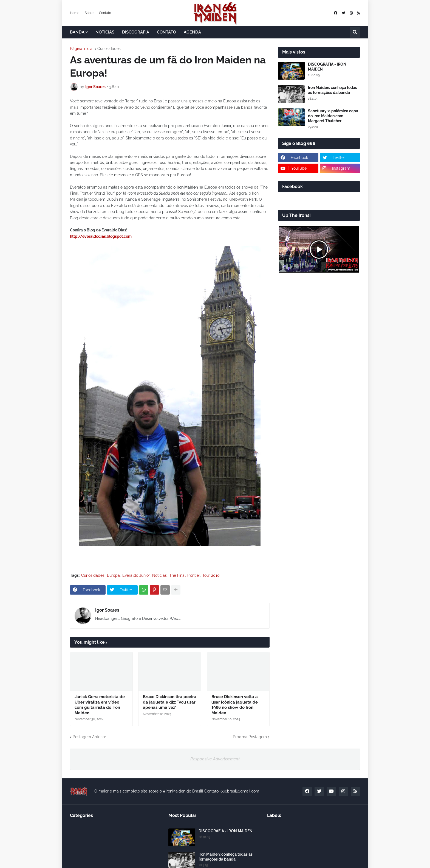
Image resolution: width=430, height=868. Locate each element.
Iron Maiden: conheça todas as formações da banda (333, 90)
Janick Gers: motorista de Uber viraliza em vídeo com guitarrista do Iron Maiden (100, 705)
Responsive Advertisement (215, 759)
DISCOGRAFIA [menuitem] (136, 32)
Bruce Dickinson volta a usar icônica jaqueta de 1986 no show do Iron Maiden (235, 705)
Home (75, 13)
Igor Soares (107, 610)
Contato (105, 13)
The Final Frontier (185, 575)
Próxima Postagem (250, 737)
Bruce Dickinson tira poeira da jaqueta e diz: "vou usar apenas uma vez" (170, 702)
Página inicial (82, 49)
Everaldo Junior (136, 575)
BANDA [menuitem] (77, 32)
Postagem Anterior (89, 737)
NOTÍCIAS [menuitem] (105, 32)
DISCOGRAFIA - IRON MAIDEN (327, 67)
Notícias (159, 575)
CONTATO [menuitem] (166, 32)
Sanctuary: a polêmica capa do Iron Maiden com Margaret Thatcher (333, 116)
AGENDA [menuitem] (192, 32)
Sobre (89, 13)
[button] (355, 32)
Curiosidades (109, 49)
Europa (113, 575)
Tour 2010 (211, 575)
